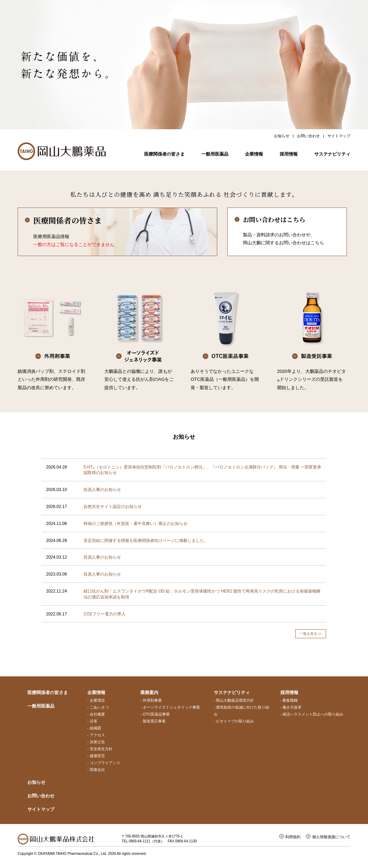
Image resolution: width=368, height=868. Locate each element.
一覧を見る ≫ (311, 634)
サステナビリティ (332, 154)
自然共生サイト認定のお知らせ (113, 507)
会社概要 (97, 714)
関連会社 (97, 770)
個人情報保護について (331, 837)
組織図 (95, 728)
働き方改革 (292, 707)
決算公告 (97, 742)
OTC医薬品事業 (156, 714)
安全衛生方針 (101, 749)
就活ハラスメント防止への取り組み (313, 714)
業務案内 (149, 692)
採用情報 (289, 154)
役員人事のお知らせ (102, 490)
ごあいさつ (99, 707)
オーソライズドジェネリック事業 (171, 707)
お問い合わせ (308, 136)
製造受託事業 (154, 721)
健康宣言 (97, 756)
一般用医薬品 (215, 154)
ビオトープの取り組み (235, 721)
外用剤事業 (152, 700)
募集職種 (290, 700)
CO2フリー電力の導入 (104, 614)
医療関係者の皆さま (164, 154)
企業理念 (97, 700)
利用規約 (293, 837)
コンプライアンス (105, 763)
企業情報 (254, 154)
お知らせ (282, 136)
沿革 (94, 721)
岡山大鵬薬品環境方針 (235, 700)
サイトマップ (339, 136)
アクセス (97, 735)
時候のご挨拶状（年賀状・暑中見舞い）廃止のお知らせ (135, 524)
